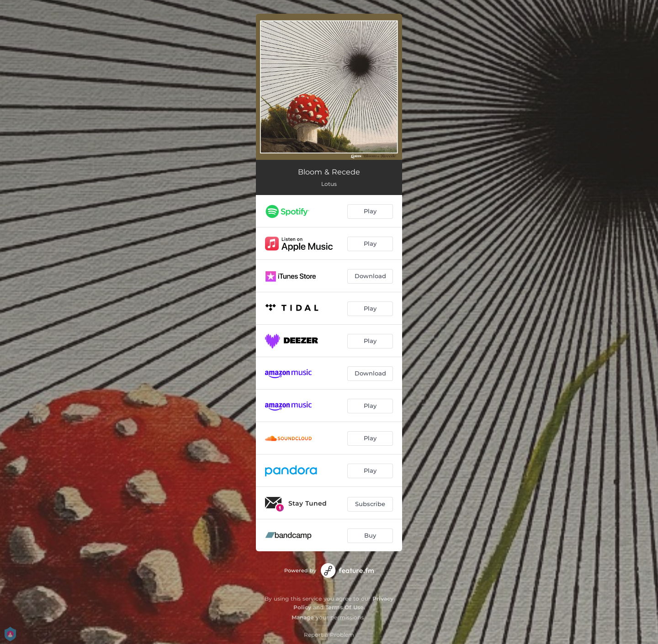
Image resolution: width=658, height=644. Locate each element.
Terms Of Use (345, 607)
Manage (303, 617)
